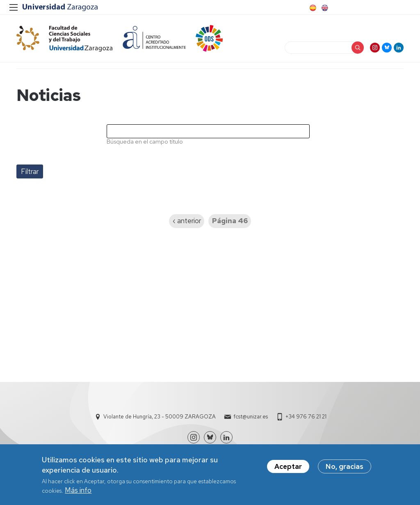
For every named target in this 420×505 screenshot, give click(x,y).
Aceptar (288, 469)
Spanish (312, 8)
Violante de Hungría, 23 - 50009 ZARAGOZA (160, 417)
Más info (78, 493)
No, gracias (345, 469)
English (324, 8)
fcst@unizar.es (251, 417)
